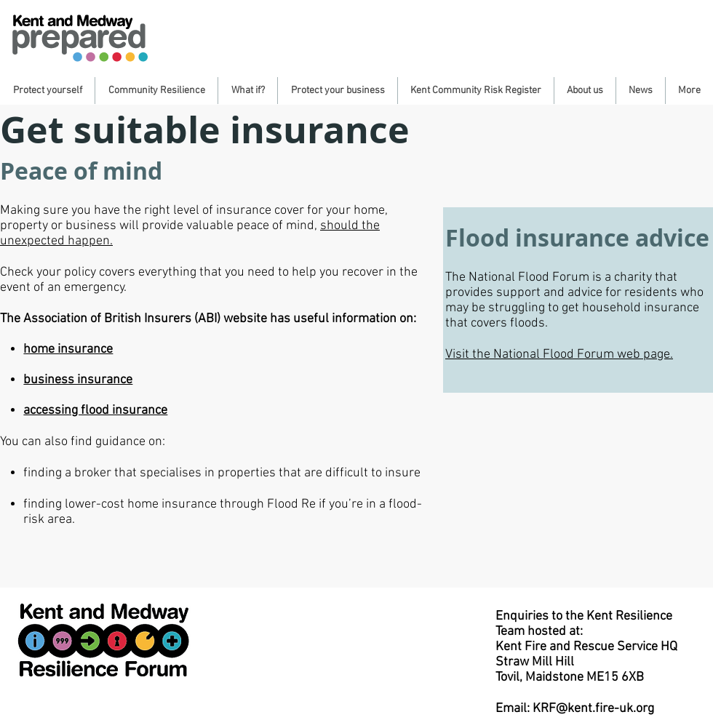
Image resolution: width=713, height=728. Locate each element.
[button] (47, 91)
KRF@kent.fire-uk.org (593, 709)
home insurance (68, 349)
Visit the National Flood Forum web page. (559, 355)
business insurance (78, 380)
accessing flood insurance (95, 411)
